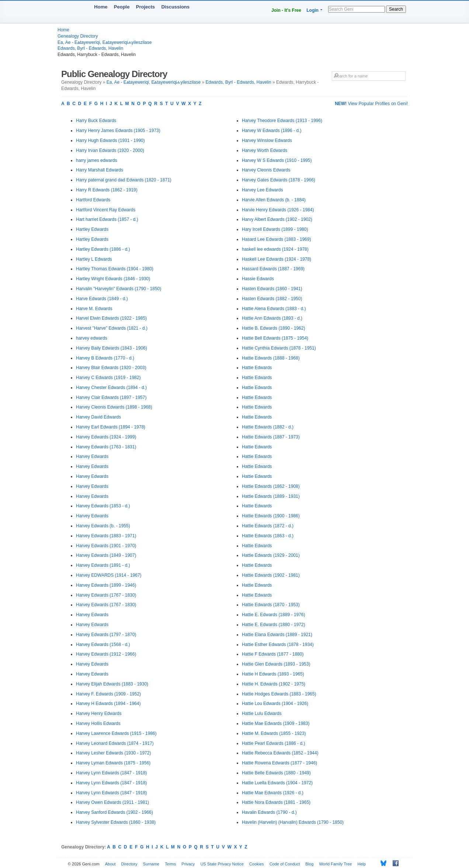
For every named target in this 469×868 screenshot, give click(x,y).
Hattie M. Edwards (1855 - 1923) (274, 733)
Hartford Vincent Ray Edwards (106, 210)
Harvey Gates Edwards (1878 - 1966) (279, 180)
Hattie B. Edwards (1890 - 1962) (273, 328)
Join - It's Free (286, 10)
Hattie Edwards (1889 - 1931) (271, 496)
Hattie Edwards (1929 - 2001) (271, 555)
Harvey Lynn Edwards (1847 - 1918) (111, 773)
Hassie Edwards (258, 279)
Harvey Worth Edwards (265, 150)
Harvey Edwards (92, 456)
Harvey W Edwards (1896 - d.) (272, 131)
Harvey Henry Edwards (99, 714)
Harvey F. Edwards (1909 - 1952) (108, 694)
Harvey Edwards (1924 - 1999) (106, 437)
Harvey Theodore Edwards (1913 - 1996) (282, 121)
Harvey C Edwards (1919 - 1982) (108, 378)
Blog (309, 864)
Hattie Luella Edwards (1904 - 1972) (277, 783)
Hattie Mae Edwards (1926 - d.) (273, 793)
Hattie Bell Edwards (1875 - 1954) (275, 338)
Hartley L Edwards (94, 259)
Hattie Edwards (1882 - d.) (268, 427)
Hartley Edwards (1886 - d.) (103, 249)
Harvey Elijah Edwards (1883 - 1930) (112, 684)
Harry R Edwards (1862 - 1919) (107, 190)
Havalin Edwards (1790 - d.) (269, 812)
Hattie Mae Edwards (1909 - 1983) (276, 723)
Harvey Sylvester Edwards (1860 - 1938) (116, 822)
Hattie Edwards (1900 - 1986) (271, 516)
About (110, 864)
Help (362, 864)
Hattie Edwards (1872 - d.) (268, 526)
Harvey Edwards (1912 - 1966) (106, 654)
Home (101, 7)
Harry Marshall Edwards (100, 170)
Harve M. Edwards (94, 309)
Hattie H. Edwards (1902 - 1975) (274, 684)
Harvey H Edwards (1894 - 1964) (108, 704)
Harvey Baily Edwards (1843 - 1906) (112, 348)
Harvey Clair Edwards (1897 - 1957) (111, 397)
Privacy (188, 864)
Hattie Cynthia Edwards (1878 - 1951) (279, 348)
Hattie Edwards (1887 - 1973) (271, 437)
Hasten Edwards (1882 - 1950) (272, 299)
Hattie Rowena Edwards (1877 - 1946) (279, 763)
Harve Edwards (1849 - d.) (102, 299)
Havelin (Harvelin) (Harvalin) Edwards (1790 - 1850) (293, 822)
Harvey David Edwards (98, 417)
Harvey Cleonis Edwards (266, 170)
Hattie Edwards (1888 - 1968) (271, 358)
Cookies (257, 864)
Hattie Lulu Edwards (262, 714)
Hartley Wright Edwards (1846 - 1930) (113, 279)
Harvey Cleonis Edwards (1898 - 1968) (114, 407)
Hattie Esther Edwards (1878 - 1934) (278, 645)
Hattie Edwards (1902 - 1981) (271, 575)
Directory (129, 864)
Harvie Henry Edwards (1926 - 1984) (278, 210)
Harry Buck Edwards (96, 121)
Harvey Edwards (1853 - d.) (103, 506)
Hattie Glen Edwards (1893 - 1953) (276, 664)
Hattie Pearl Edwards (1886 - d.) (273, 743)
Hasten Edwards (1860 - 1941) (272, 289)
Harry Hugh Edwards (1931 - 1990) (110, 140)
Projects (145, 7)
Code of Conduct (285, 864)
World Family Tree (335, 864)
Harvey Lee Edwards (262, 190)
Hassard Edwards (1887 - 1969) (273, 269)
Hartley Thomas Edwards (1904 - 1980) (115, 269)
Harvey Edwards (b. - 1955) (103, 526)
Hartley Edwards (92, 229)
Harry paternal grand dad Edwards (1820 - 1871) (124, 180)
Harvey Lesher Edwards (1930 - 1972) (113, 753)
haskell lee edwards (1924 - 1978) (275, 249)
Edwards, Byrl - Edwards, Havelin (90, 48)
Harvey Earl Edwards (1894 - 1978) (111, 427)
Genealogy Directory (78, 36)
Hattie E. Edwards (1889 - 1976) (273, 615)
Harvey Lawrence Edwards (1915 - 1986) (116, 733)
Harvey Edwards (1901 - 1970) (106, 546)
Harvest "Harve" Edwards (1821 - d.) (112, 328)
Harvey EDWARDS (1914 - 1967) (109, 575)
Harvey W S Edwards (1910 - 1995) (277, 160)
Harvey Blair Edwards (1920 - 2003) (111, 368)
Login (312, 10)
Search (396, 9)
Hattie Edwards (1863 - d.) (268, 536)
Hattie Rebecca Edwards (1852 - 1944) (280, 753)
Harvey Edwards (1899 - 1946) (106, 585)
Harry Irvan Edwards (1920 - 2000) (110, 150)
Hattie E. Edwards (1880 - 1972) (273, 625)
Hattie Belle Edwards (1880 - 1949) (276, 773)
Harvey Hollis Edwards (98, 723)
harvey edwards (92, 338)
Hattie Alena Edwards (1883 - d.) (274, 309)
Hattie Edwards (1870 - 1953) (271, 605)
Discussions (175, 7)
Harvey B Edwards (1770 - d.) (105, 358)
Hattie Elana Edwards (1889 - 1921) (277, 635)
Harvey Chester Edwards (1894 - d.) (111, 388)
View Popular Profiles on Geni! (371, 104)
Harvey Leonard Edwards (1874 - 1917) (115, 743)
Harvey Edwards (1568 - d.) (103, 645)
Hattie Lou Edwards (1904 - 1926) (275, 704)
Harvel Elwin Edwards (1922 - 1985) (111, 318)
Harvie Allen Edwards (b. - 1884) (274, 200)
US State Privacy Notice (222, 864)
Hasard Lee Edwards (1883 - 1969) (276, 239)
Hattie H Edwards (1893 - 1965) (273, 674)
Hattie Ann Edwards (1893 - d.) (272, 318)
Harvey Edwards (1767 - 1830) (106, 595)
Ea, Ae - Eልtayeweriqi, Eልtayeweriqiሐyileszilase (105, 42)
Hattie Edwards (257, 368)
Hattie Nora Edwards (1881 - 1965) (276, 802)
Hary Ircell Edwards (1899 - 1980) (275, 229)
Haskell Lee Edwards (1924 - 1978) (277, 259)
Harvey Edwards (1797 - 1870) (106, 635)
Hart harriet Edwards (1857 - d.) (107, 219)
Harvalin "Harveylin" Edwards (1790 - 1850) (119, 289)
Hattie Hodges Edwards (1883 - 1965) (279, 694)
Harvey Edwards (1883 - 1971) (106, 536)
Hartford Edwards (93, 200)
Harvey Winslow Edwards (267, 140)
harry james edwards (96, 160)
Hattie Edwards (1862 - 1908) (271, 486)
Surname (151, 864)
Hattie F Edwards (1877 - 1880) (273, 654)
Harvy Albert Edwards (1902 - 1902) (277, 219)
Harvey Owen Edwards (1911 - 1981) (112, 802)
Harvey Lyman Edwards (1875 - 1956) (113, 763)
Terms (170, 864)
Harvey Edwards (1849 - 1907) (106, 555)
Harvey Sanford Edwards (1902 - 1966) (114, 812)
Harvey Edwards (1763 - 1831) (106, 447)
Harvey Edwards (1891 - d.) (103, 565)
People (122, 7)
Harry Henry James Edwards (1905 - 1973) (118, 131)
